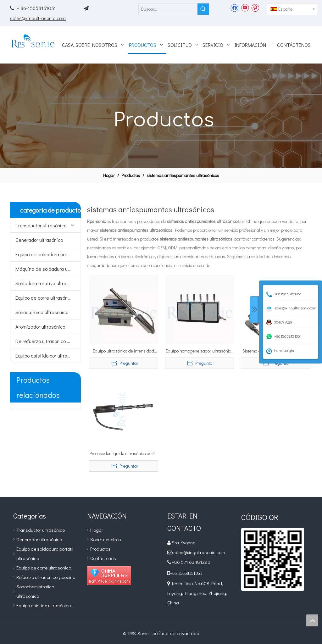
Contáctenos (103, 558)
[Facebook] (234, 8)
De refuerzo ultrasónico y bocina (48, 341)
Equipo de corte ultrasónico (45, 298)
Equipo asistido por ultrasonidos (48, 355)
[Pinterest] (255, 8)
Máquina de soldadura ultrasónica (48, 269)
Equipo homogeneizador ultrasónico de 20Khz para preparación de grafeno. (199, 351)
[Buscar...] (168, 9)
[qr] (273, 559)
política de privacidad (176, 633)
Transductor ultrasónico (41, 225)
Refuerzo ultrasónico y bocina (46, 577)
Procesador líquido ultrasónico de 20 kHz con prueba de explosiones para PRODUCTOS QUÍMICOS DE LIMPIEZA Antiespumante (124, 454)
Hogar (97, 530)
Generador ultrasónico (39, 240)
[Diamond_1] (109, 575)
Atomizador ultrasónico (40, 327)
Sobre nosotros (106, 539)
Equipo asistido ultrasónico (44, 605)
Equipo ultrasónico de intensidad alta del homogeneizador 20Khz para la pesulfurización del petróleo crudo (124, 351)
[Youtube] (245, 8)
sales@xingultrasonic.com (38, 18)
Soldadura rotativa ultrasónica (48, 283)
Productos (100, 549)
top (312, 620)
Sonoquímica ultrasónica (42, 312)
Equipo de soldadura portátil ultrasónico (48, 254)
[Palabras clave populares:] (203, 9)
